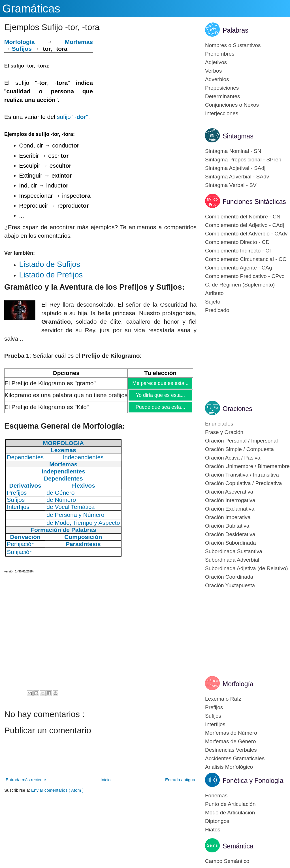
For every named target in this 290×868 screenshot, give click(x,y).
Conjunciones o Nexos (232, 105)
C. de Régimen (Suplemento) (240, 285)
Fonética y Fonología (253, 781)
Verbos (213, 71)
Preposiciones (222, 88)
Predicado (217, 310)
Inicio (105, 780)
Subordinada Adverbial (232, 560)
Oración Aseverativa (229, 492)
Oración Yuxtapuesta (230, 585)
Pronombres (220, 54)
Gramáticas (31, 9)
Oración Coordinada (229, 577)
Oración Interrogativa (230, 500)
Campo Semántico (227, 861)
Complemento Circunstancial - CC (246, 259)
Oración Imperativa (228, 517)
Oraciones (237, 409)
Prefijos (214, 707)
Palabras (235, 30)
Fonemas (216, 796)
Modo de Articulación (230, 813)
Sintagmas (238, 136)
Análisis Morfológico (229, 767)
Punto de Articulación (230, 804)
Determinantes (223, 96)
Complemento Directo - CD (237, 242)
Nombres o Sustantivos (233, 45)
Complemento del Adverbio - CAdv (246, 234)
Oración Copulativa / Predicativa (243, 483)
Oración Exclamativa (230, 509)
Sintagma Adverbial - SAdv (237, 177)
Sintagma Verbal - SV (231, 185)
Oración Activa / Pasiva (233, 458)
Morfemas (79, 42)
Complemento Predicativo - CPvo (245, 276)
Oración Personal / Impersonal (241, 441)
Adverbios (217, 79)
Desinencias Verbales (231, 750)
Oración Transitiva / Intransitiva (242, 475)
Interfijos (215, 724)
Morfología (238, 684)
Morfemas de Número (231, 733)
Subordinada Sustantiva (234, 551)
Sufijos (22, 49)
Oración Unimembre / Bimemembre (247, 466)
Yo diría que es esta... (160, 395)
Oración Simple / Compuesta (239, 449)
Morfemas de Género (231, 741)
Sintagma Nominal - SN (233, 151)
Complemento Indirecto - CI (238, 251)
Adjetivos (216, 62)
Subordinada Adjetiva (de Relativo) (247, 568)
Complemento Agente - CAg (239, 268)
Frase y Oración (224, 432)
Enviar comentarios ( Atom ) (57, 790)
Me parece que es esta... (160, 383)
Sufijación (20, 552)
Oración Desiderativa (230, 534)
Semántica (238, 846)
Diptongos (217, 821)
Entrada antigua (180, 780)
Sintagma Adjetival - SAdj (235, 168)
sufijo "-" (73, 117)
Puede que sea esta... (160, 407)
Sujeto (213, 302)
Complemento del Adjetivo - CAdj (245, 225)
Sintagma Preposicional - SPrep (243, 160)
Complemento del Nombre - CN (243, 217)
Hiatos (213, 830)
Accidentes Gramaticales (235, 758)
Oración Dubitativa (227, 526)
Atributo (214, 293)
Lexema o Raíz (223, 699)
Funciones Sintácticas (254, 202)
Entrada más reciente (26, 780)
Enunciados (219, 424)
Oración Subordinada (231, 543)
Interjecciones (222, 113)
